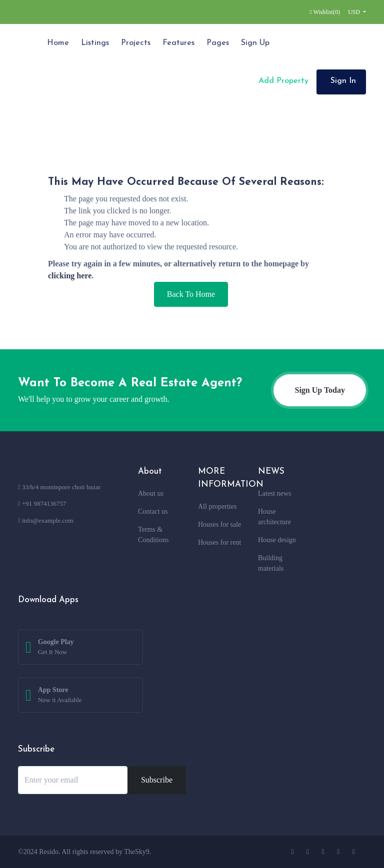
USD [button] (355, 12)
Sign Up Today (320, 390)
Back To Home (191, 294)
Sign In (343, 81)
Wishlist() (325, 12)
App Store (60, 696)
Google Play (56, 648)
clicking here (70, 276)
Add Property (282, 81)
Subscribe (157, 780)
